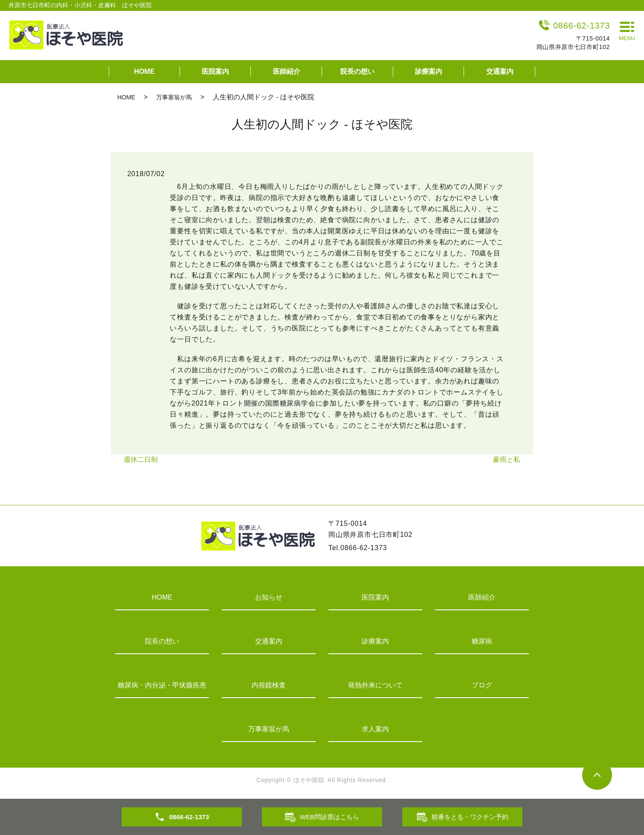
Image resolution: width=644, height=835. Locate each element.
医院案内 (215, 71)
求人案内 (375, 729)
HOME (144, 71)
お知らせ (269, 597)
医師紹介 (287, 71)
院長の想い (357, 71)
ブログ (482, 685)
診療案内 (429, 71)
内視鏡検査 (269, 685)
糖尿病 (482, 641)
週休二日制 (141, 460)
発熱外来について (375, 685)
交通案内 (500, 71)
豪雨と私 (507, 460)
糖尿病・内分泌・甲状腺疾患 (162, 685)
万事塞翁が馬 (174, 97)
